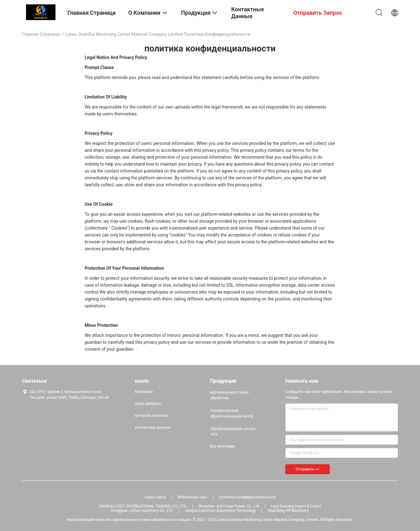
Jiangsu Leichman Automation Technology (220, 511)
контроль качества (152, 416)
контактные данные (152, 427)
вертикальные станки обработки (229, 395)
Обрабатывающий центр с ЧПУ (233, 432)
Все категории (223, 446)
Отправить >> (307, 469)
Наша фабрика (148, 404)
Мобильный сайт (192, 497)
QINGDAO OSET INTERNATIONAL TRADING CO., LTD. (143, 506)
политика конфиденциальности (247, 497)
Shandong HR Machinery (288, 511)
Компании (144, 392)
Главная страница (41, 34)
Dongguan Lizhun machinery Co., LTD (142, 511)
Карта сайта (155, 497)
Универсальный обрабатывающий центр (232, 413)
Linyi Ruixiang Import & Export (296, 506)
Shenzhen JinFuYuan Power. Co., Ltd (229, 506)
